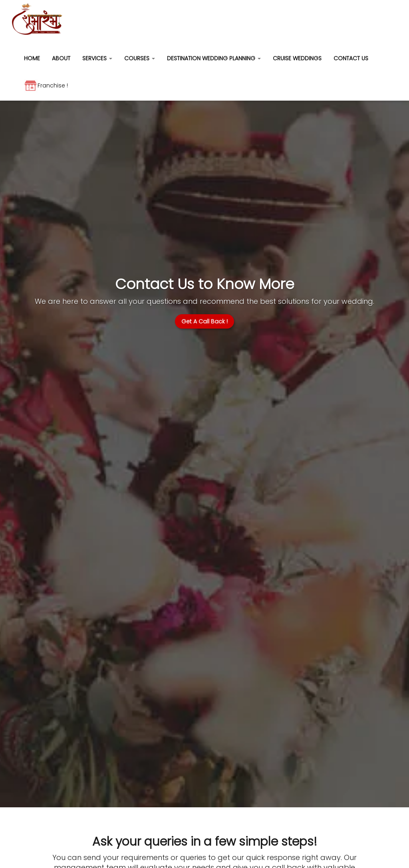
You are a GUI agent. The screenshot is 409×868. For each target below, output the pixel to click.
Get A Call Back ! (204, 321)
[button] (97, 56)
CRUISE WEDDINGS (297, 58)
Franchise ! (46, 86)
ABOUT (61, 58)
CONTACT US (351, 58)
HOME (32, 58)
